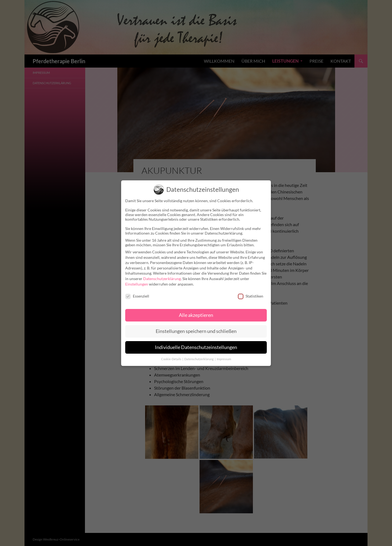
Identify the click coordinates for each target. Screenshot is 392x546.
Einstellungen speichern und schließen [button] (196, 327)
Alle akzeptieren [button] (196, 311)
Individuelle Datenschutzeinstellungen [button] (196, 343)
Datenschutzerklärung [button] (199, 355)
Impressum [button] (224, 355)
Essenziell (137, 292)
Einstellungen (137, 280)
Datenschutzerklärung (162, 275)
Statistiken (251, 292)
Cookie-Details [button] (171, 355)
